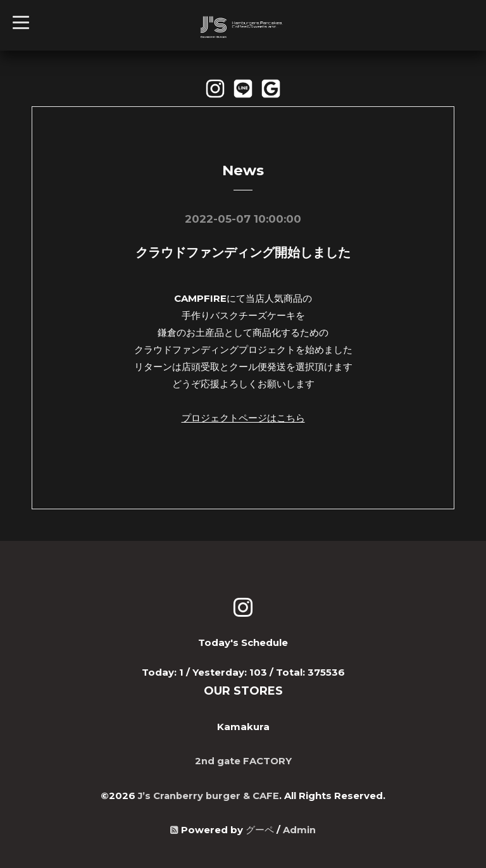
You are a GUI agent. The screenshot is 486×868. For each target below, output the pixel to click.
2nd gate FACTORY (243, 759)
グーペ (260, 828)
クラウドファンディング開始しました (243, 252)
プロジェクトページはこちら (243, 417)
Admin (299, 828)
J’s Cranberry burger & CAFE (209, 794)
